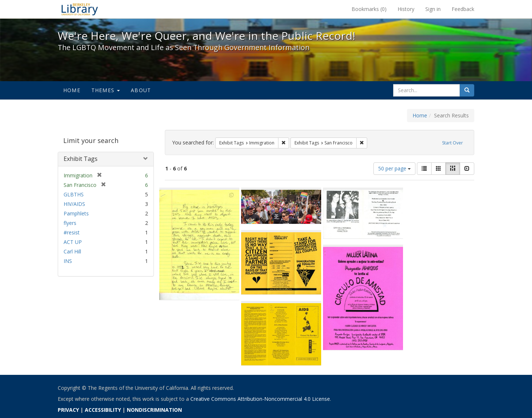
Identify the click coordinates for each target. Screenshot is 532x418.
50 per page (394, 168)
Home (72, 90)
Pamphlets (76, 213)
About (141, 90)
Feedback (463, 9)
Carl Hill (72, 251)
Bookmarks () (369, 9)
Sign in (433, 9)
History (406, 9)
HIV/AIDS (74, 204)
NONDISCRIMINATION (154, 410)
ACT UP (73, 242)
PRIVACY (68, 410)
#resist (72, 232)
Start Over (453, 143)
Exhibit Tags (81, 159)
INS (68, 261)
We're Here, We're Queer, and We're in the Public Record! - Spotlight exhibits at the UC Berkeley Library (80, 9)
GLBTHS (74, 194)
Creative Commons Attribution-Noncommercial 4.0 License (260, 399)
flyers (70, 223)
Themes (106, 90)
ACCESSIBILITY (103, 410)
